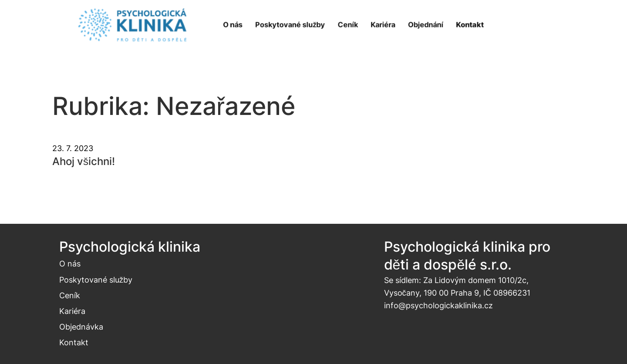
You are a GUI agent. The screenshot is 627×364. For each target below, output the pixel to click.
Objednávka (81, 327)
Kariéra (72, 311)
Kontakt (74, 342)
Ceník (70, 295)
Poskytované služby (96, 280)
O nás (70, 263)
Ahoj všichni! (84, 161)
